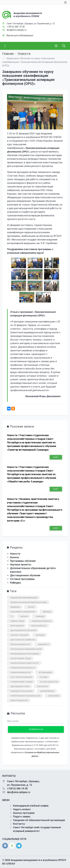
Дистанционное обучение (25, 575)
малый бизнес (47, 691)
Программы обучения (23, 561)
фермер (47, 612)
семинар (40, 616)
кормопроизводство (21, 672)
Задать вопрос (22, 809)
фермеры (15, 607)
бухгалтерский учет (20, 644)
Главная (8, 54)
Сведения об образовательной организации (39, 820)
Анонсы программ (24, 813)
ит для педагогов (49, 682)
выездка (40, 635)
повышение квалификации (24, 598)
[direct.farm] (12, 846)
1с (12, 616)
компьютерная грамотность (25, 663)
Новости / (13, 435)
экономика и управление (23, 612)
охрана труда (17, 621)
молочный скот (39, 626)
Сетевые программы (22, 579)
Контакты (19, 824)
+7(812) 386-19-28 (16, 27)
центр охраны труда (21, 658)
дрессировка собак (20, 686)
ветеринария (45, 672)
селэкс (31, 607)
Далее (56, 457)
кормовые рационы (41, 621)
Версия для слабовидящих (20, 35)
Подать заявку (22, 817)
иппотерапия (17, 626)
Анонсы (15, 557)
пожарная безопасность (23, 668)
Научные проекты (21, 565)
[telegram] (19, 845)
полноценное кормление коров (26, 649)
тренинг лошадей (19, 635)
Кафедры (16, 583)
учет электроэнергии (21, 677)
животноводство (19, 700)
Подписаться (36, 729)
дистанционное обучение (23, 630)
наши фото (43, 644)
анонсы (24, 616)
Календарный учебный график (31, 806)
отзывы (44, 677)
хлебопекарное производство (25, 696)
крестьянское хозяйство (23, 640)
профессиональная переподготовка (29, 602)
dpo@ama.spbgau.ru (17, 30)
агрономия (54, 696)
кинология (42, 686)
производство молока (22, 691)
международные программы (25, 654)
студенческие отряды (22, 682)
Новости (24, 54)
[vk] (5, 846)
